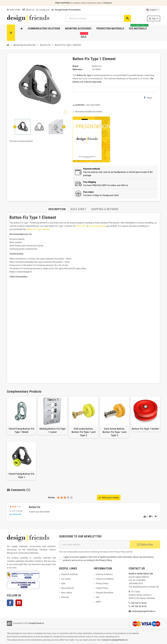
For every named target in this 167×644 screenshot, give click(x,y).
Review (52, 497)
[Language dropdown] (153, 10)
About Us (28, 10)
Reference (77, 69)
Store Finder (14, 10)
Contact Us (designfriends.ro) (115, 640)
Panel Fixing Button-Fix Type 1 (22, 475)
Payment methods (70, 574)
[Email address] (94, 544)
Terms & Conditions (105, 579)
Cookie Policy (102, 588)
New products (68, 588)
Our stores (66, 579)
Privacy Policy (106, 560)
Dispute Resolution (105, 593)
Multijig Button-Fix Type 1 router (53, 430)
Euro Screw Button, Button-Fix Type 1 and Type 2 (114, 432)
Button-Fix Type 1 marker (145, 429)
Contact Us (43, 10)
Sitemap (65, 597)
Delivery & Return (104, 574)
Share (148, 98)
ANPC (99, 602)
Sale (63, 583)
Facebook (10, 603)
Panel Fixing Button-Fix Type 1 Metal (22, 430)
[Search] (98, 18)
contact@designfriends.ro (143, 611)
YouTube (19, 603)
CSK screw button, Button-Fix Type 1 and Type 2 (83, 432)
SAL (98, 597)
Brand (75, 66)
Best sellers (67, 593)
